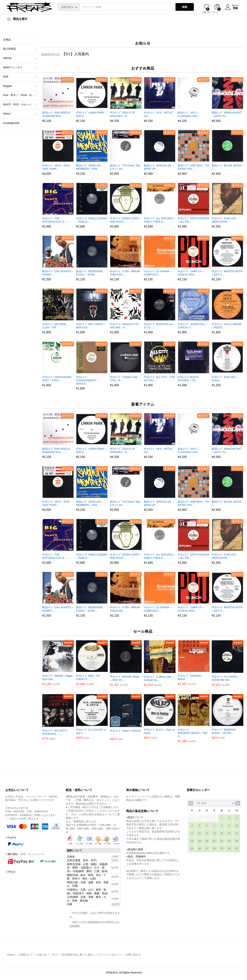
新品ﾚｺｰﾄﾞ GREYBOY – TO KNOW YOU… (193, 167)
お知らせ (42, 955)
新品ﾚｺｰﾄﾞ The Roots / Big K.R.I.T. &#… (125, 167)
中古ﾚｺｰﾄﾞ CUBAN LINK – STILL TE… (125, 379)
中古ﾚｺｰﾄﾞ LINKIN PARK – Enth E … (91, 114)
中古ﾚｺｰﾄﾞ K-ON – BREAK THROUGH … (125, 273)
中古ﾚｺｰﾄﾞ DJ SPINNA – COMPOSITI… (158, 273)
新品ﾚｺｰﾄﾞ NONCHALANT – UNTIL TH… (227, 114)
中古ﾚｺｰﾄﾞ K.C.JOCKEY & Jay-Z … (91, 731)
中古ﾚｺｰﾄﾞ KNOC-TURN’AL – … (126, 732)
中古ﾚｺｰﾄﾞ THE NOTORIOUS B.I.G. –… (56, 220)
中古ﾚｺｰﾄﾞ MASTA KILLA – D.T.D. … (159, 326)
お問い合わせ (133, 955)
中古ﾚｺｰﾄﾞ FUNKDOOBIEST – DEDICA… (87, 380)
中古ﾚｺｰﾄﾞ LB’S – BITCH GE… (158, 114)
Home (11, 955)
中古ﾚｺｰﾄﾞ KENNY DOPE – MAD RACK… (125, 220)
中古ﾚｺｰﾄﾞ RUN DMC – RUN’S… (225, 379)
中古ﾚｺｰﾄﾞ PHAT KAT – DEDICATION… (225, 220)
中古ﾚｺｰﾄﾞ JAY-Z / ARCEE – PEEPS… (227, 326)
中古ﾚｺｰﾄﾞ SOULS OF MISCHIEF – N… (122, 114)
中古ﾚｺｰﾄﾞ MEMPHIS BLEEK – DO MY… (224, 731)
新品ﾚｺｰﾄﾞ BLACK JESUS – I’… (228, 167)
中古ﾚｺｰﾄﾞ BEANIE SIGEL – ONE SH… (125, 678)
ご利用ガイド (25, 955)
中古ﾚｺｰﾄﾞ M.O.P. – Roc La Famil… (159, 731)
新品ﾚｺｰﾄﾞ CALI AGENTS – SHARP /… (58, 273)
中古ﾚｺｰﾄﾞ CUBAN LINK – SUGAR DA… (159, 678)
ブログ (54, 955)
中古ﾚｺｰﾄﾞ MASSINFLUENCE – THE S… (193, 733)
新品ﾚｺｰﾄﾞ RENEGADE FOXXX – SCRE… (89, 273)
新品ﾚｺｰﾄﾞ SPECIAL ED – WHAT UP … (159, 167)
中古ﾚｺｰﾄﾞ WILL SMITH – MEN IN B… (90, 326)
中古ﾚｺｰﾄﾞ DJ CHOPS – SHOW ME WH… (225, 678)
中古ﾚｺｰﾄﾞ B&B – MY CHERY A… (88, 677)
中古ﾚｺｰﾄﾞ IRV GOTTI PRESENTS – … (55, 732)
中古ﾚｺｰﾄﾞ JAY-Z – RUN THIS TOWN (56, 167)
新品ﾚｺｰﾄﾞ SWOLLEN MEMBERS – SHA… (88, 167)
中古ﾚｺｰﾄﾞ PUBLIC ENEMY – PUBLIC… (92, 220)
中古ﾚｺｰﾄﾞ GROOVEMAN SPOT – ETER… (57, 379)
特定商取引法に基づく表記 (77, 955)
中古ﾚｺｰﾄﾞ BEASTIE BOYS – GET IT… (227, 273)
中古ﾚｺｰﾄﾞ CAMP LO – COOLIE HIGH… (191, 273)
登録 (234, 8)
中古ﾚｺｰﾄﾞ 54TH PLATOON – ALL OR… (193, 220)
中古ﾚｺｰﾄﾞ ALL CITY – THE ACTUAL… (159, 379)
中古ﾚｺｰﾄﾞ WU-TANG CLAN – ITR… (54, 326)
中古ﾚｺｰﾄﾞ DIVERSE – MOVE (191, 677)
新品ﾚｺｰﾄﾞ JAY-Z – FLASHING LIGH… (189, 114)
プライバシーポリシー (109, 955)
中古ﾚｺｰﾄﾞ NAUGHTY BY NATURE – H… (124, 326)
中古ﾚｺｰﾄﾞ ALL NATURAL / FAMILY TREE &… (159, 220)
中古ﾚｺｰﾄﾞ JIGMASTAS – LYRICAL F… (192, 326)
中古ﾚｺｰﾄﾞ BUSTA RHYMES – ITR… (188, 379)
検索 (184, 7)
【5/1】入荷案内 (75, 54)
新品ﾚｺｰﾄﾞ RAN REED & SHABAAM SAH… (56, 114)
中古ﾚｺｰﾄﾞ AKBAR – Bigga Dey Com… (57, 677)
